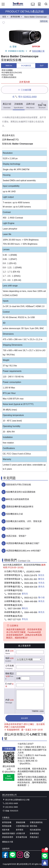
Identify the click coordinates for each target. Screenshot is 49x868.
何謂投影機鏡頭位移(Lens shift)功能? (23, 551)
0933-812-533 (31, 598)
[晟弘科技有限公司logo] (18, 5)
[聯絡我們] (33, 7)
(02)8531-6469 (30, 97)
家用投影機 (7, 822)
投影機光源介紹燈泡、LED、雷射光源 (24, 521)
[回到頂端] (45, 863)
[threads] (27, 857)
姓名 (7, 651)
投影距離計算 (37, 51)
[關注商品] (45, 850)
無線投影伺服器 (8, 833)
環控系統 (33, 826)
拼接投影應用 (8, 837)
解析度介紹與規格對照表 (18, 499)
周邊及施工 (34, 837)
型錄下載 (42, 105)
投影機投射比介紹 (15, 514)
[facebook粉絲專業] (5, 857)
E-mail (8, 684)
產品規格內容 (23, 117)
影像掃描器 (34, 833)
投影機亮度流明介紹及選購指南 (21, 492)
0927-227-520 (14, 619)
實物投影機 (21, 822)
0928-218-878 (31, 575)
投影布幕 (6, 830)
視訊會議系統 (35, 830)
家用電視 (20, 830)
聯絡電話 (10, 673)
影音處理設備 (21, 837)
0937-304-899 (14, 609)
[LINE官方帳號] (13, 857)
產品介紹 (7, 106)
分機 (18, 678)
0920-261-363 (31, 579)
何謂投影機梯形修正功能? (18, 529)
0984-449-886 (31, 602)
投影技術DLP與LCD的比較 (19, 485)
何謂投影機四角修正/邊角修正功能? (23, 543)
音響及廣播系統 (36, 822)
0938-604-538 (31, 587)
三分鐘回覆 (24, 90)
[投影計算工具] (39, 7)
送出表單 (24, 718)
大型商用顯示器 (22, 826)
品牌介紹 (30, 106)
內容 (7, 700)
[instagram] (20, 857)
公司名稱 (10, 666)
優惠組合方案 (8, 842)
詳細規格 (19, 106)
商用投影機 (7, 826)
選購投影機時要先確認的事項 (20, 507)
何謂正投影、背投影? (16, 536)
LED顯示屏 (20, 833)
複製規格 (44, 21)
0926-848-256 (31, 583)
